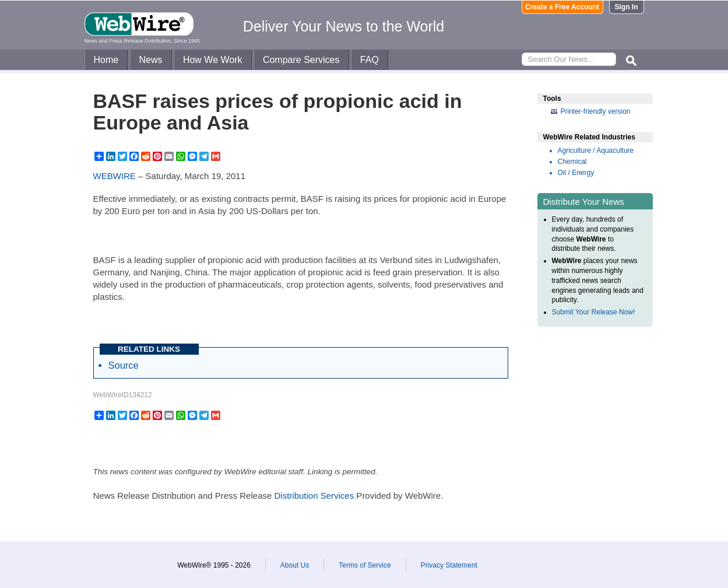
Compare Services (301, 60)
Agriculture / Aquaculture (596, 150)
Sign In (627, 7)
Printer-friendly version (596, 111)
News (151, 60)
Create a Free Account (562, 7)
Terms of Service (365, 565)
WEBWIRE (115, 176)
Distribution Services (314, 496)
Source (124, 365)
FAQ (370, 60)
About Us (295, 565)
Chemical (572, 162)
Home (106, 60)
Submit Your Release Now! (594, 312)
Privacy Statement (449, 565)
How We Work (213, 60)
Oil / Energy (576, 173)
